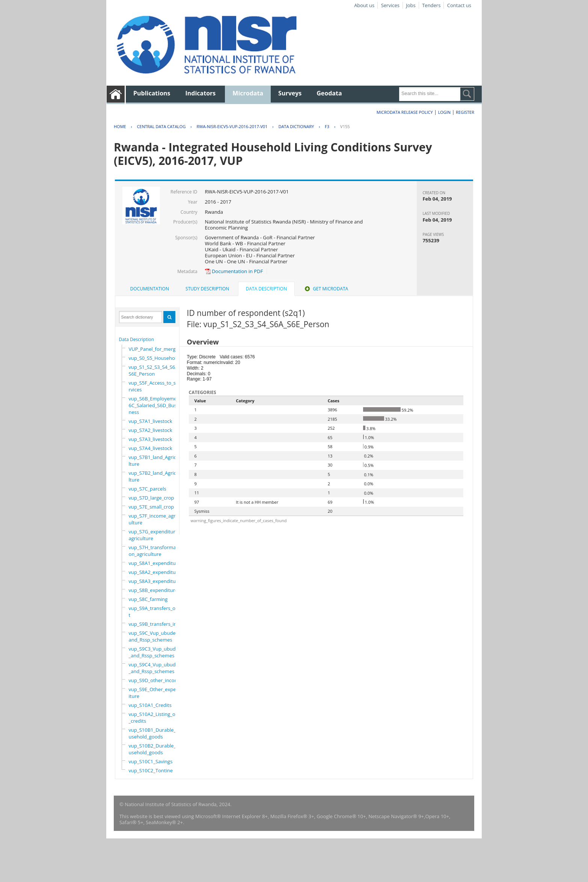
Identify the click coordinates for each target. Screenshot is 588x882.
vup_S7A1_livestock (151, 421)
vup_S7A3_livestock (151, 439)
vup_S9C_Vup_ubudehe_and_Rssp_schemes (156, 636)
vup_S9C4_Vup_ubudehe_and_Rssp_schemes (157, 668)
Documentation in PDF (234, 271)
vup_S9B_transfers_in (153, 624)
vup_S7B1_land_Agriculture (154, 461)
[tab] (150, 289)
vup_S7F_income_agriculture (154, 519)
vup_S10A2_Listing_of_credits (153, 717)
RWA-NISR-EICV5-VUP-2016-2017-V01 (232, 126)
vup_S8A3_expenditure (155, 581)
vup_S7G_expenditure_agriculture (155, 535)
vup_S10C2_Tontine (151, 770)
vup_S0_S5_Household (154, 358)
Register (465, 112)
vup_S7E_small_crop (152, 507)
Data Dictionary (296, 126)
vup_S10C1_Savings (151, 761)
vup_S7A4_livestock (151, 448)
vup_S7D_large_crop (152, 498)
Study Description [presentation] (207, 289)
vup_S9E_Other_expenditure (155, 693)
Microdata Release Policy (405, 112)
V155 (345, 126)
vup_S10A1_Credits (150, 705)
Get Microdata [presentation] (326, 289)
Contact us (459, 5)
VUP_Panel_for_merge (154, 349)
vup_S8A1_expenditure (155, 563)
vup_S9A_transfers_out (154, 612)
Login (444, 112)
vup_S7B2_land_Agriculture (154, 476)
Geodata (329, 93)
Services (390, 5)
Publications (152, 93)
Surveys (290, 93)
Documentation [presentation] (150, 289)
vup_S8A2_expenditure (155, 572)
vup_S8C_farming (148, 599)
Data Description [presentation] (266, 289)
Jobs (411, 5)
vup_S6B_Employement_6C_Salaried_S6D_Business (156, 405)
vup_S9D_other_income (155, 680)
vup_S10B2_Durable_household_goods (155, 749)
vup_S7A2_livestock (151, 430)
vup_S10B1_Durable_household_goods (155, 733)
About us (364, 5)
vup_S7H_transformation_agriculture (154, 551)
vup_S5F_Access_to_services (154, 386)
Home (120, 126)
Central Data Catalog (161, 126)
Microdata (248, 93)
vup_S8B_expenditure (153, 590)
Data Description (137, 339)
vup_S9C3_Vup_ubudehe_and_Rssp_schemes (157, 652)
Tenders (431, 5)
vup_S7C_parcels (148, 489)
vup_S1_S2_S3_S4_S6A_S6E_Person (155, 370)
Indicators (201, 93)
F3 (327, 126)
